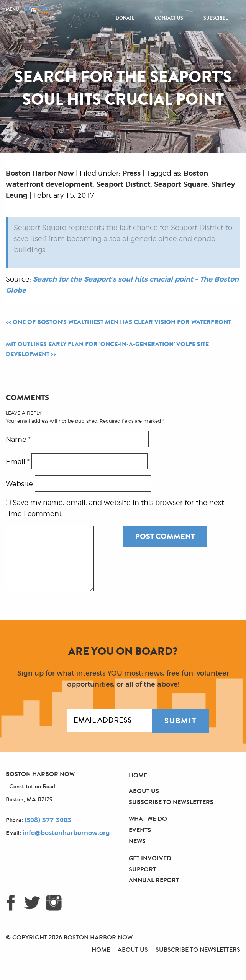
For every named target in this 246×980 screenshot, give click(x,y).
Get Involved (150, 858)
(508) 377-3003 (48, 820)
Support (142, 869)
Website (19, 484)
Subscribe (216, 18)
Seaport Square (181, 185)
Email (18, 462)
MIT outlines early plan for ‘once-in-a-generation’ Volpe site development (107, 349)
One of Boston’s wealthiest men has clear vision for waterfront (122, 322)
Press (131, 174)
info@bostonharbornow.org (66, 833)
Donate (125, 18)
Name (18, 440)
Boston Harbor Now (40, 174)
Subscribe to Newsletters (171, 802)
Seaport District (123, 185)
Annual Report (154, 880)
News (137, 841)
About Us (144, 791)
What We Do (148, 819)
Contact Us (169, 18)
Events (140, 830)
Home (138, 775)
